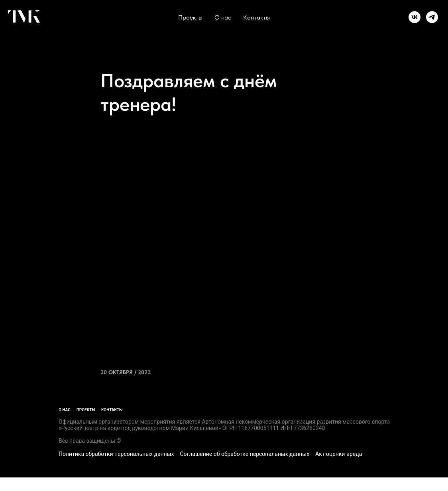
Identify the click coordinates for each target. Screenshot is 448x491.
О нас (223, 17)
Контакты (256, 17)
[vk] (415, 17)
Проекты (190, 17)
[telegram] (432, 17)
